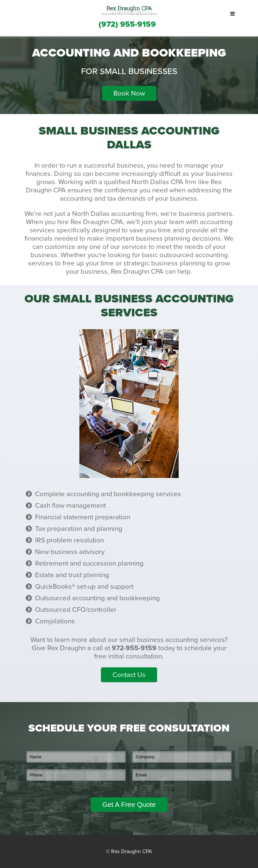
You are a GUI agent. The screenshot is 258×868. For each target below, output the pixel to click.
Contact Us (129, 675)
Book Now (129, 93)
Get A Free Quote (129, 804)
